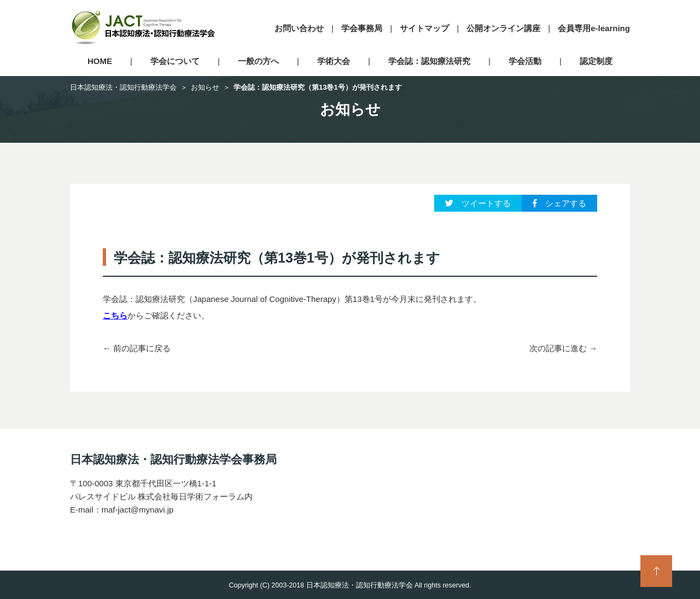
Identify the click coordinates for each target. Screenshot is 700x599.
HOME (100, 61)
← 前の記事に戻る (137, 348)
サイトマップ (424, 28)
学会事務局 (362, 28)
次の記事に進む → (563, 348)
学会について (175, 61)
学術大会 (334, 61)
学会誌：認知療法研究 (429, 61)
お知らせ (205, 87)
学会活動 (525, 61)
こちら (115, 315)
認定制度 (596, 61)
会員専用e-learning (594, 28)
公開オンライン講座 (503, 28)
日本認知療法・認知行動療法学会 (123, 87)
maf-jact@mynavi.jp (138, 510)
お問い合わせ (299, 28)
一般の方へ (258, 61)
